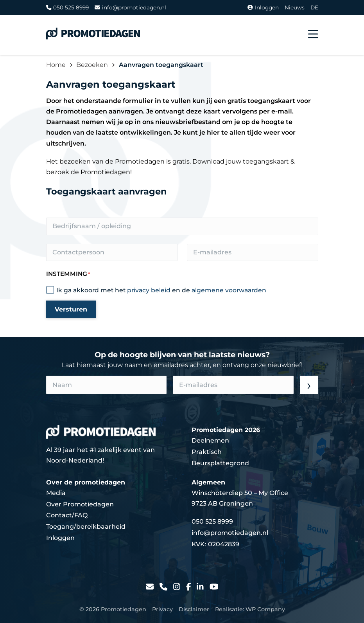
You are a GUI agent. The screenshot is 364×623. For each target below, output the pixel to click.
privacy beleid (149, 290)
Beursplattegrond (220, 463)
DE (314, 7)
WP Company (265, 609)
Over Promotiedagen (80, 504)
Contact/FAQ (67, 515)
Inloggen (263, 7)
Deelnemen (210, 440)
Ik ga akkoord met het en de (161, 290)
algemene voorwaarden (229, 290)
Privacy (162, 609)
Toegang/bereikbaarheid (86, 527)
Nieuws (295, 7)
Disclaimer (194, 609)
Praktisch (207, 452)
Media (56, 493)
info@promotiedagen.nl (130, 7)
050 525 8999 (68, 7)
